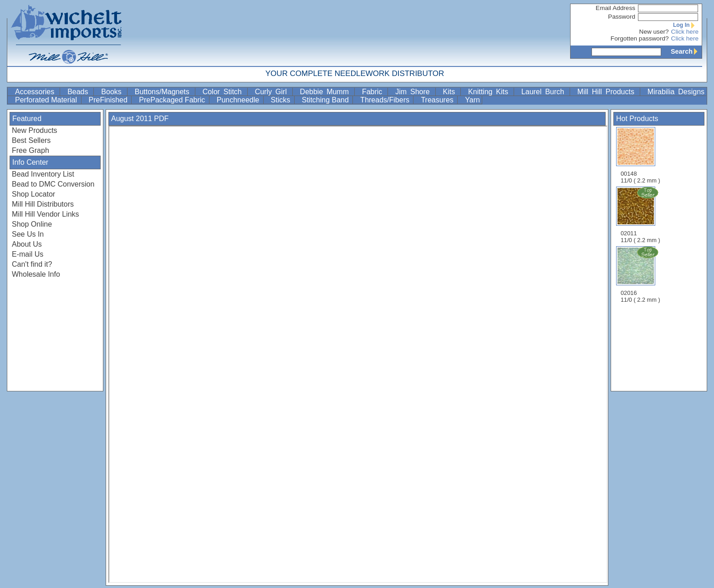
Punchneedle (239, 100)
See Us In (28, 234)
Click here (685, 32)
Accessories (36, 92)
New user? (654, 32)
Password (622, 17)
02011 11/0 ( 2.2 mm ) (641, 215)
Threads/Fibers (386, 100)
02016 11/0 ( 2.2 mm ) (641, 274)
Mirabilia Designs (676, 92)
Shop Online (32, 224)
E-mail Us (28, 254)
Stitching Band (326, 100)
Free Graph (31, 150)
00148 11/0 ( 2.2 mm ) (640, 155)
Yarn (472, 100)
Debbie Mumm (326, 92)
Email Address (615, 8)
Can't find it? (32, 264)
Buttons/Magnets (164, 92)
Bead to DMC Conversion (53, 184)
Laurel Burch (545, 92)
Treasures (438, 100)
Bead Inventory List (43, 174)
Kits (451, 92)
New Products (35, 130)
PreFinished (109, 100)
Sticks (282, 100)
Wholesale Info (36, 274)
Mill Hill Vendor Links (46, 214)
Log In (686, 25)
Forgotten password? (640, 38)
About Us (27, 244)
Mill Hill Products (608, 92)
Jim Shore (414, 92)
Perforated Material (47, 100)
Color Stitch (224, 92)
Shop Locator (33, 194)
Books (113, 92)
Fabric (374, 92)
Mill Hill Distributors (43, 204)
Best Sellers (31, 140)
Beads (79, 92)
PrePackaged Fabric (173, 100)
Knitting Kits (490, 92)
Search (686, 51)
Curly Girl (273, 92)
